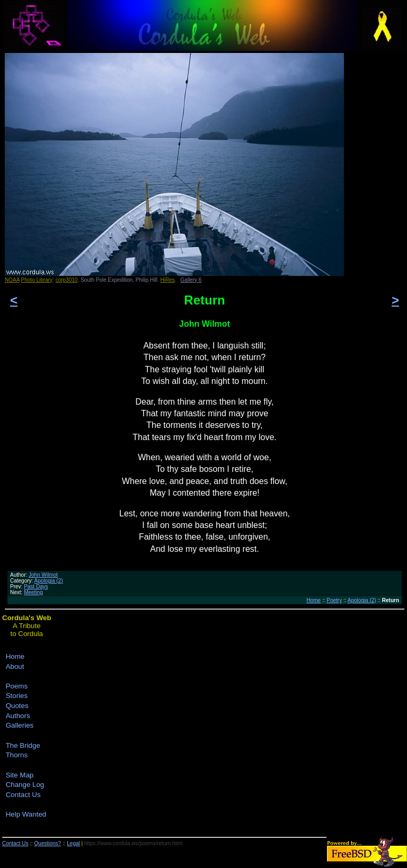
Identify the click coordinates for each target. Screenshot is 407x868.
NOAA (12, 280)
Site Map (20, 775)
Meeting (33, 592)
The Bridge (23, 745)
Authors (18, 716)
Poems (17, 686)
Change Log (25, 785)
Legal (73, 843)
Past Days (36, 587)
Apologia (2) (49, 581)
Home (313, 600)
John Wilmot (43, 575)
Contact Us (23, 795)
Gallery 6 (191, 280)
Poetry (334, 600)
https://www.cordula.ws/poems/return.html (133, 843)
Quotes (17, 706)
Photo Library (37, 280)
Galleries (20, 725)
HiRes (168, 280)
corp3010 (67, 280)
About (15, 666)
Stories (17, 696)
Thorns (17, 755)
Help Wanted (26, 814)
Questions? (48, 843)
